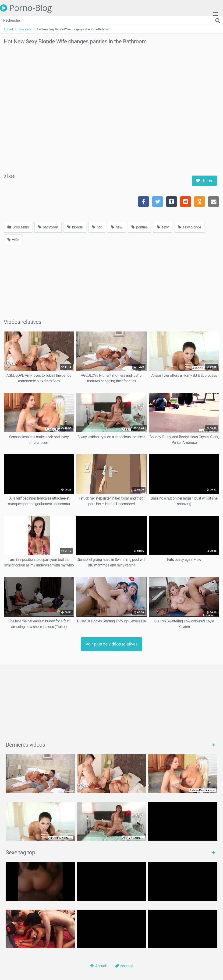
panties (140, 227)
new (117, 227)
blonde (75, 227)
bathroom (48, 227)
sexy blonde (189, 227)
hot (97, 227)
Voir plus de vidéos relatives (111, 644)
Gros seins (25, 29)
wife (13, 240)
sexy (163, 227)
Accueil (8, 29)
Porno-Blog (26, 8)
